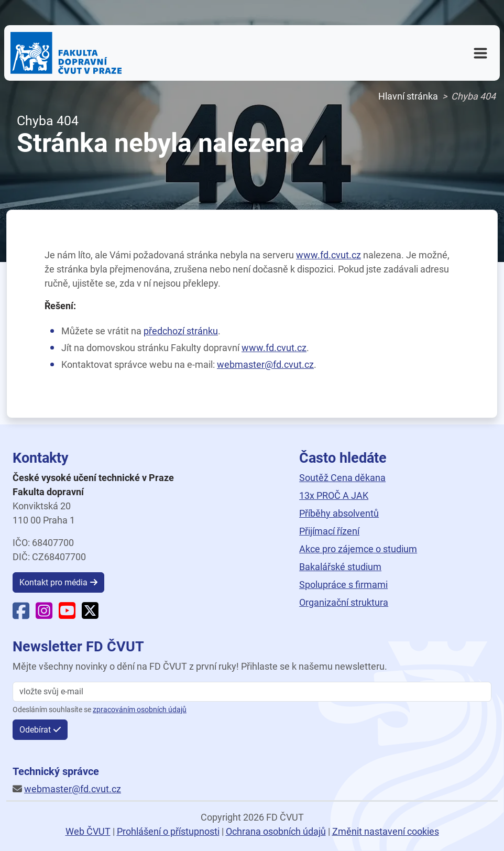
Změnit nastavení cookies (386, 831)
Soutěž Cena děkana (342, 478)
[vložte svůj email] (252, 692)
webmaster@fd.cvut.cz (265, 364)
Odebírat (35, 730)
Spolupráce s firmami (343, 585)
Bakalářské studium (340, 567)
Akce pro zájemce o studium (358, 549)
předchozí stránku (181, 331)
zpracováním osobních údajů (140, 710)
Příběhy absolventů (339, 513)
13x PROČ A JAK (334, 495)
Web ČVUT (88, 831)
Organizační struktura (344, 602)
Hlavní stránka (408, 96)
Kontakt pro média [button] (53, 582)
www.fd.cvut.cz (328, 255)
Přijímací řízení (329, 531)
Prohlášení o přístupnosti (168, 831)
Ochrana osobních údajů (276, 831)
